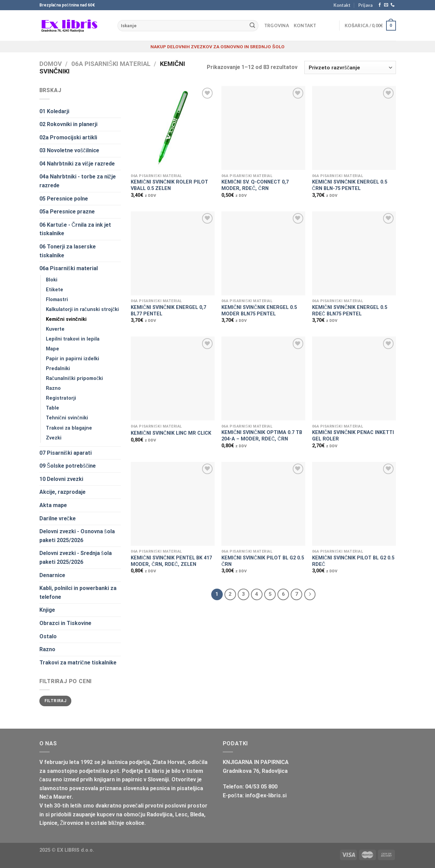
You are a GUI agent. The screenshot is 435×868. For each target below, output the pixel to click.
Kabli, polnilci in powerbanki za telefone (78, 593)
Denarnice (52, 575)
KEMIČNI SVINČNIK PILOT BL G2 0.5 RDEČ (353, 561)
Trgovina (277, 25)
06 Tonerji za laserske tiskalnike (68, 251)
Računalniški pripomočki (75, 378)
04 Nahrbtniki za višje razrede (77, 164)
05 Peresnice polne (64, 199)
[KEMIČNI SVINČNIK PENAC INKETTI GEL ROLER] (354, 378)
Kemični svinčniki (66, 319)
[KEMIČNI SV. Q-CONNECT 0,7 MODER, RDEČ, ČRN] (263, 128)
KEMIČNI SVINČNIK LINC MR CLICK (171, 433)
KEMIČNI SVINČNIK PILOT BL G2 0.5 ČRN (263, 561)
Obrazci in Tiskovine (65, 623)
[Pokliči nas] (393, 5)
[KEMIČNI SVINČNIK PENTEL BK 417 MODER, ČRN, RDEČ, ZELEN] (173, 504)
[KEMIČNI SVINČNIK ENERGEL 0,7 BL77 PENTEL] (173, 253)
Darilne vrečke (58, 518)
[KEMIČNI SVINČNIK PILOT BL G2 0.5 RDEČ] (354, 504)
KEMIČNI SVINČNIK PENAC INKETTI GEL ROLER (353, 436)
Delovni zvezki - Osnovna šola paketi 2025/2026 (77, 536)
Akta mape (53, 505)
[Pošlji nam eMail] (386, 5)
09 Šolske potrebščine (68, 466)
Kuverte (55, 329)
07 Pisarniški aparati (66, 453)
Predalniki (58, 369)
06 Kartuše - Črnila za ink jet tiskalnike (75, 229)
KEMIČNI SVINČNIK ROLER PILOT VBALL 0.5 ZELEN (169, 185)
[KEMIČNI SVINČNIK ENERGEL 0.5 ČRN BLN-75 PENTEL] (354, 128)
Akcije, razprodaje (62, 492)
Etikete (55, 290)
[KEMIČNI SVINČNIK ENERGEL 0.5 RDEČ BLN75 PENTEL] (354, 253)
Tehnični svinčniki (67, 418)
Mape (52, 349)
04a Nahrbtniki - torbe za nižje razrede (78, 181)
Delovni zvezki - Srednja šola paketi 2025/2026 (76, 558)
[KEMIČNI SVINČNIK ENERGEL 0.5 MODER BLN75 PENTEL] (263, 253)
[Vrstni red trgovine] (350, 67)
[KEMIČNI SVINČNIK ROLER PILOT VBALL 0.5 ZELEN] (173, 128)
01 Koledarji (54, 111)
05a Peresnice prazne (67, 212)
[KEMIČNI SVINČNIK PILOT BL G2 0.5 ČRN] (263, 504)
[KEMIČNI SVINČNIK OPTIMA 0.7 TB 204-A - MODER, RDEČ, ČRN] (263, 378)
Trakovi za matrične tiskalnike (78, 663)
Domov (51, 64)
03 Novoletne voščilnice (69, 150)
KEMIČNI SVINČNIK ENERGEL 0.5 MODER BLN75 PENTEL (259, 311)
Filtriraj (55, 701)
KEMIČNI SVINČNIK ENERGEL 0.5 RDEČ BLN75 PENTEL (350, 311)
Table (52, 408)
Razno (53, 388)
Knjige (47, 610)
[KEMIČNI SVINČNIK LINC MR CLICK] (173, 378)
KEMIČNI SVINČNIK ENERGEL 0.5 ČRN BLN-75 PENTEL (350, 185)
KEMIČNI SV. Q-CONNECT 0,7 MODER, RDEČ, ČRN (255, 185)
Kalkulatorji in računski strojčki (82, 309)
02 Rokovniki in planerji (68, 124)
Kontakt (342, 5)
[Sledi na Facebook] (380, 5)
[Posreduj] (252, 26)
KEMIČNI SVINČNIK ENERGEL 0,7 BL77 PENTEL (168, 311)
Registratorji (61, 398)
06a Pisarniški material (111, 64)
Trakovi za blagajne (69, 428)
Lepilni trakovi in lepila (73, 339)
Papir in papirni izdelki (72, 359)
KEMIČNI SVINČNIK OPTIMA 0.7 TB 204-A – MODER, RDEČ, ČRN (262, 436)
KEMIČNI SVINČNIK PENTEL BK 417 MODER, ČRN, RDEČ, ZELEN (171, 561)
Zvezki (54, 438)
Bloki (52, 280)
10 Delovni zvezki (61, 479)
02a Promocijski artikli (68, 137)
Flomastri (57, 300)
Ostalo (48, 636)
